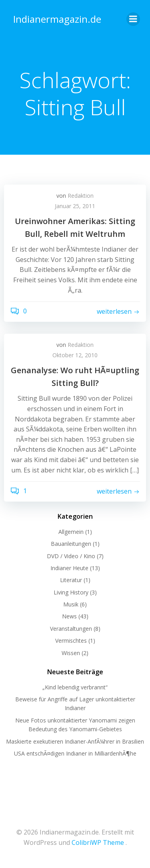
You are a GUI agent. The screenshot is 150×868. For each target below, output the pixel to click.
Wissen (71, 653)
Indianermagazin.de (57, 19)
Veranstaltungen (71, 629)
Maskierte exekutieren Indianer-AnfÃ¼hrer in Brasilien (75, 741)
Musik (71, 604)
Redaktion (81, 196)
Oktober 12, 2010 (75, 355)
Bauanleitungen (71, 544)
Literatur (71, 580)
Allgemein (71, 532)
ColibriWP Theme (98, 842)
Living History (71, 592)
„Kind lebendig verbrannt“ (75, 687)
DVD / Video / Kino (71, 556)
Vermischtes (71, 641)
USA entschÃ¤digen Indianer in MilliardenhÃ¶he (75, 753)
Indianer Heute (69, 568)
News (69, 616)
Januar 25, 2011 (75, 206)
